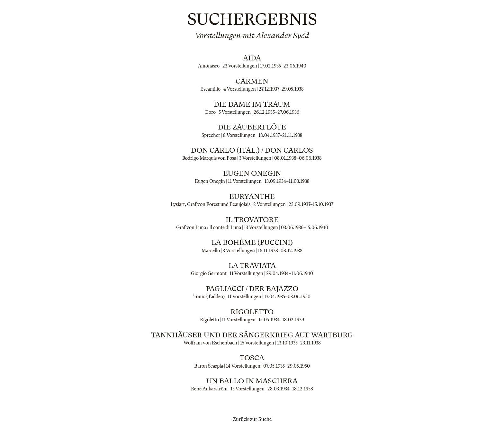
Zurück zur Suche (252, 419)
